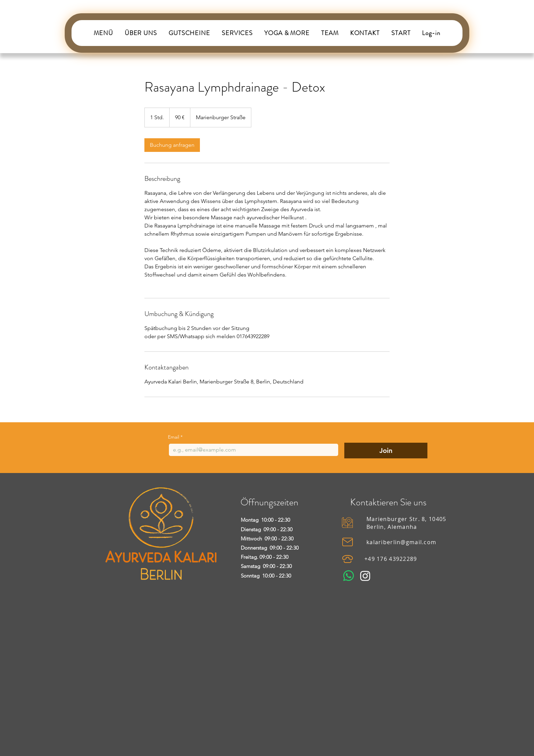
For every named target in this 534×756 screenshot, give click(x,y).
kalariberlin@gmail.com (401, 542)
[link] (172, 145)
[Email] (252, 450)
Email (175, 437)
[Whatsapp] (349, 576)
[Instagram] (365, 576)
